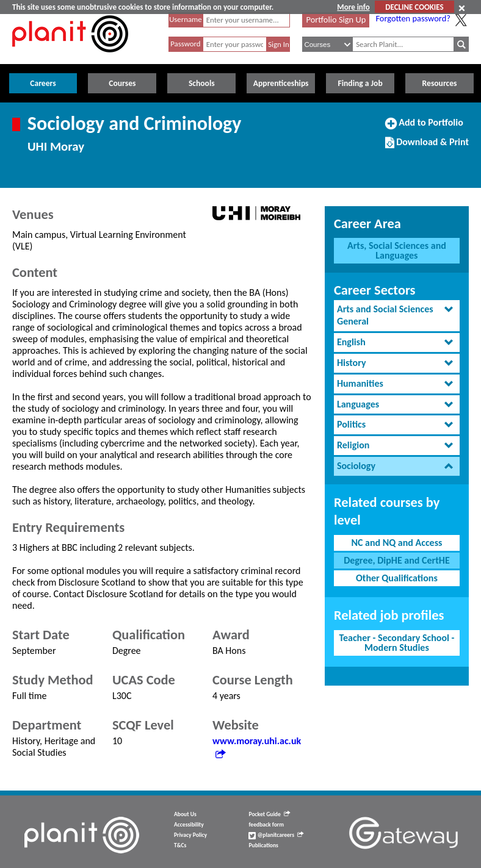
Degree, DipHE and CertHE (397, 560)
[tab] (397, 316)
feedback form (266, 825)
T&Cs (180, 845)
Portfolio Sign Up (336, 20)
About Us (185, 814)
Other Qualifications (397, 578)
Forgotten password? (413, 18)
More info (353, 7)
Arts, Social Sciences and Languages (397, 250)
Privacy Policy (190, 835)
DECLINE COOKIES (414, 7)
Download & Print (427, 147)
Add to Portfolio (424, 127)
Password (185, 44)
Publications (263, 845)
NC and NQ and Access (396, 543)
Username (186, 19)
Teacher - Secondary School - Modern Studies (396, 643)
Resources (440, 83)
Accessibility (189, 825)
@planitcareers (276, 835)
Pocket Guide (269, 814)
